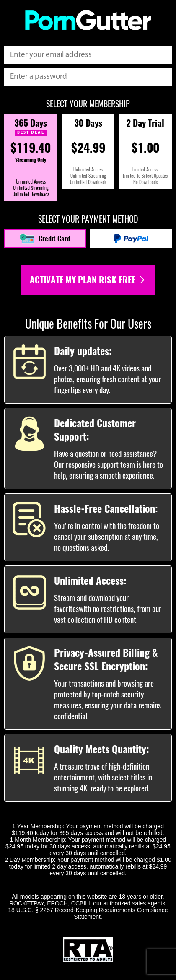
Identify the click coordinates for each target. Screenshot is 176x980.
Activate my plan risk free (88, 280)
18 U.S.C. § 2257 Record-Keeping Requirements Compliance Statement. (88, 913)
